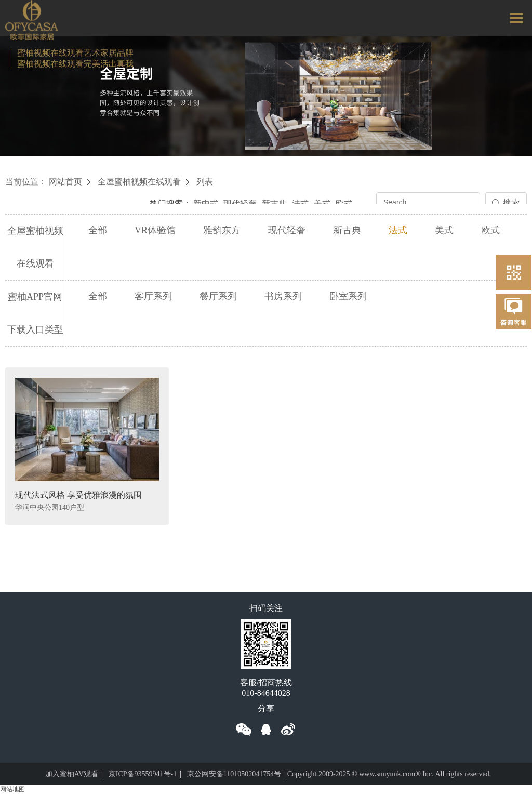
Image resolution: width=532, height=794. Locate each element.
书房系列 (283, 296)
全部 (98, 230)
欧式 (344, 203)
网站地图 (12, 789)
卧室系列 (348, 296)
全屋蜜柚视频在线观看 (139, 182)
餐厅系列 (218, 296)
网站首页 (65, 182)
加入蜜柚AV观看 (72, 774)
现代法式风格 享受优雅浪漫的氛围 (78, 495)
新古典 (274, 203)
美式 (322, 203)
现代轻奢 (240, 203)
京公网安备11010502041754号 (234, 774)
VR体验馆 (155, 230)
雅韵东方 (222, 230)
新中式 (206, 203)
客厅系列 (153, 296)
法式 (300, 203)
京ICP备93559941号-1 (143, 774)
